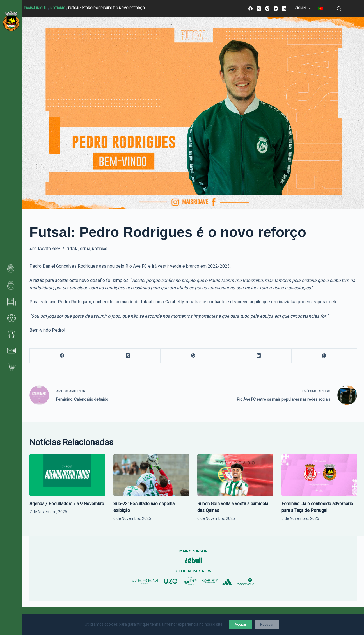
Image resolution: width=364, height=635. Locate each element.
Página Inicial (36, 8)
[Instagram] (267, 9)
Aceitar (240, 624)
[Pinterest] (193, 356)
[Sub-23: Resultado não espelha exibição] (151, 475)
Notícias (58, 8)
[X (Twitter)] (259, 9)
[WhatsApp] (324, 356)
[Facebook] (250, 9)
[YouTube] (276, 9)
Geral (85, 249)
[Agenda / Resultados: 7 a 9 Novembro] (67, 475)
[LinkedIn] (284, 9)
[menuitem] (320, 8)
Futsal (72, 249)
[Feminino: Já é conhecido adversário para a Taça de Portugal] (319, 475)
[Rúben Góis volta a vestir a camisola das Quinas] (235, 475)
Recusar (267, 624)
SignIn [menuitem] (304, 8)
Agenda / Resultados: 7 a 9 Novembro (67, 504)
